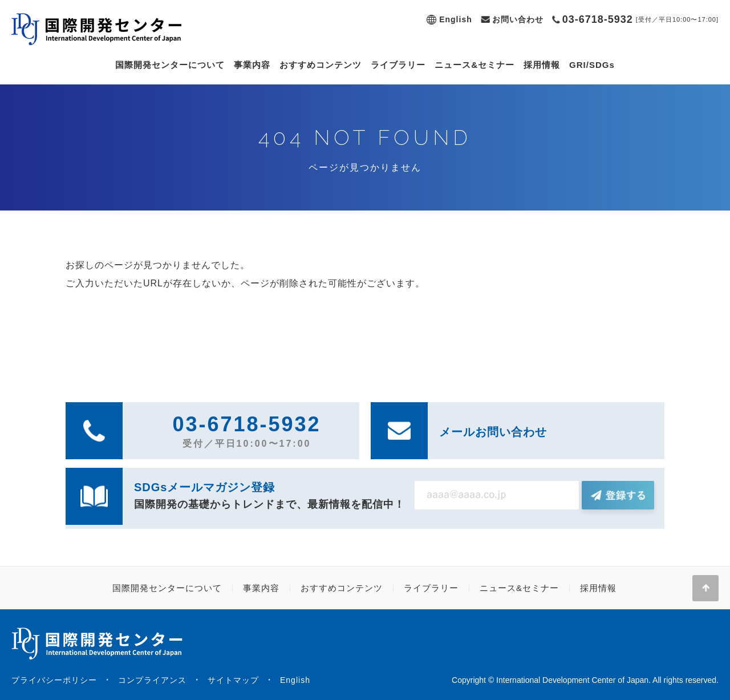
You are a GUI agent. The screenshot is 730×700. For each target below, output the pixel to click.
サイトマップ (233, 680)
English (456, 19)
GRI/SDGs (592, 65)
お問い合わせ (518, 19)
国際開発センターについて (170, 65)
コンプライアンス (152, 680)
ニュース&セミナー (474, 65)
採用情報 (542, 65)
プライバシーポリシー (54, 680)
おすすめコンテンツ (321, 65)
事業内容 (252, 65)
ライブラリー (398, 65)
